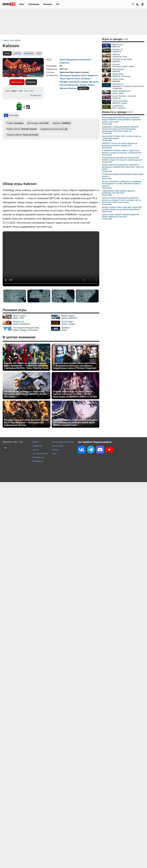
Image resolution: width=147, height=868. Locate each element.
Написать (31, 82)
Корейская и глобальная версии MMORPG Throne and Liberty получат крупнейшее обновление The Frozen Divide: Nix (120, 129)
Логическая (85, 60)
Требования (29, 53)
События (17, 53)
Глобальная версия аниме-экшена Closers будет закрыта (123, 175)
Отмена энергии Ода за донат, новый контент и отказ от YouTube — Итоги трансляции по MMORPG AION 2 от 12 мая (75, 394)
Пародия (64, 82)
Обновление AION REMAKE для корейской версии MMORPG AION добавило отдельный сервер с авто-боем (121, 120)
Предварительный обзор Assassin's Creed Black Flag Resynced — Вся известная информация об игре (26, 422)
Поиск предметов (89, 75)
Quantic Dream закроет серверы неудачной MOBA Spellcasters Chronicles (120, 216)
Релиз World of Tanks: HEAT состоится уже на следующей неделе (121, 137)
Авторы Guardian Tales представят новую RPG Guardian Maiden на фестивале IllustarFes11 (122, 208)
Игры (22, 4)
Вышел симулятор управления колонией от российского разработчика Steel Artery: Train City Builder (123, 167)
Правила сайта (58, 446)
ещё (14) (83, 88)
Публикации (34, 4)
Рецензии (48, 4)
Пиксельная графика (78, 82)
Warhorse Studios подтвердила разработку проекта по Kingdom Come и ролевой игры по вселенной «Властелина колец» (121, 200)
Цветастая (94, 82)
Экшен (63, 60)
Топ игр (35, 450)
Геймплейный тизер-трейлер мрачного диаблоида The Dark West (119, 192)
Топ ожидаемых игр (40, 453)
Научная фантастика (69, 85)
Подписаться (17, 82)
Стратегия (64, 63)
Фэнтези (72, 88)
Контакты (55, 450)
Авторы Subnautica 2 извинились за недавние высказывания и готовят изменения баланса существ (122, 184)
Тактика (83, 85)
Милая (87, 79)
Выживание (73, 60)
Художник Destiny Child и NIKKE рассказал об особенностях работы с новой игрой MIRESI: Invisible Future (75, 422)
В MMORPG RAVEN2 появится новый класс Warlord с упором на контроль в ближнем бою (122, 152)
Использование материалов (63, 442)
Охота (77, 79)
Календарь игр (38, 457)
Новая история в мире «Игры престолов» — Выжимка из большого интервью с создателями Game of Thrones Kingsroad (75, 366)
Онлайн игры (38, 446)
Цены (39, 53)
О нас (54, 453)
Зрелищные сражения (70, 75)
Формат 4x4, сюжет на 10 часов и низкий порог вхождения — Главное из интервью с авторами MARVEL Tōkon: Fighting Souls (26, 366)
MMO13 (36, 442)
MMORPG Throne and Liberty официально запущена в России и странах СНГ (120, 144)
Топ (58, 4)
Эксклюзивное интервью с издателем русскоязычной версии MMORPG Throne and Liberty (25, 394)
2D (82, 79)
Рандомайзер (38, 461)
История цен (36, 95)
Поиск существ (67, 79)
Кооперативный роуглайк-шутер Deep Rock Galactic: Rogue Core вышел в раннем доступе (122, 159)
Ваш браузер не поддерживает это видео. (51, 259)
